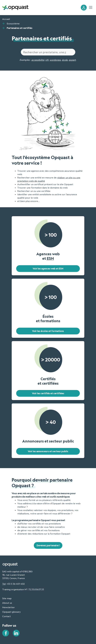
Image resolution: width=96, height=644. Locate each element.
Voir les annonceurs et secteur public (48, 451)
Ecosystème (13, 24)
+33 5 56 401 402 (16, 584)
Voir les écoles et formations (48, 331)
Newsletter (9, 607)
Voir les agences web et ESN (48, 269)
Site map (7, 598)
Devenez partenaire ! (48, 545)
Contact (6, 616)
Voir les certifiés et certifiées (48, 393)
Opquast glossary (11, 612)
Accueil (6, 19)
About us (7, 603)
